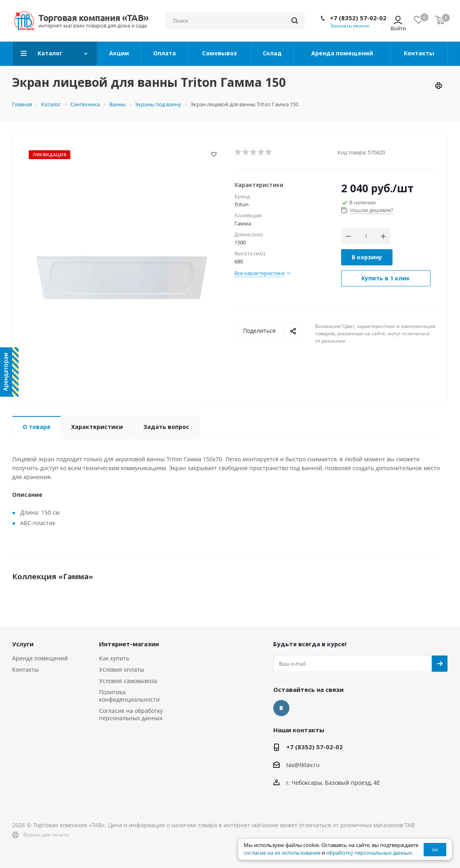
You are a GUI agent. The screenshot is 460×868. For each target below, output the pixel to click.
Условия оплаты (122, 669)
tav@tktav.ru (303, 765)
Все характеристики (260, 273)
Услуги (23, 644)
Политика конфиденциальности (129, 696)
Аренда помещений (40, 658)
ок (435, 849)
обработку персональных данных (369, 853)
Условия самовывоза (128, 681)
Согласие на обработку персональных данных (131, 714)
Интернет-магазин (129, 644)
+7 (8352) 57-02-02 (358, 18)
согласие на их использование (282, 853)
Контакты (25, 669)
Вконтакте (281, 708)
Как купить (114, 658)
